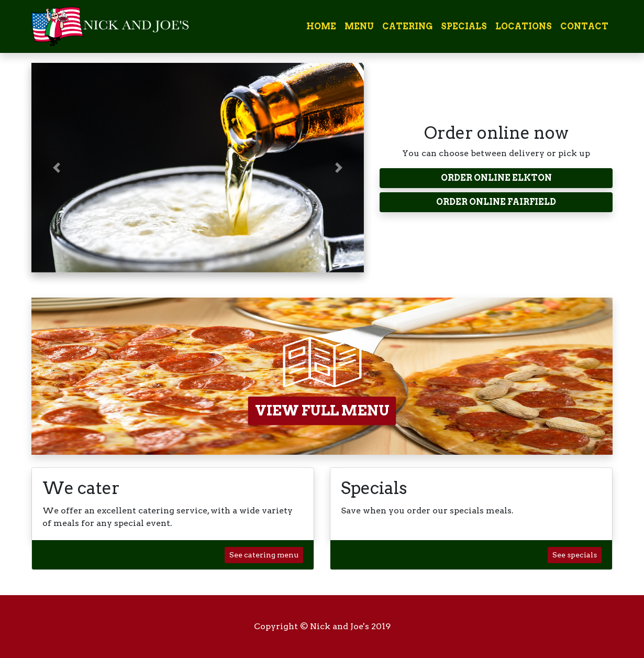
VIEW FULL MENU (322, 410)
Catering (407, 26)
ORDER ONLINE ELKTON (496, 178)
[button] (56, 168)
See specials (575, 555)
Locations (524, 26)
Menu (359, 26)
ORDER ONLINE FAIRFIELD (496, 202)
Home (321, 26)
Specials (464, 26)
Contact (584, 26)
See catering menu (264, 555)
